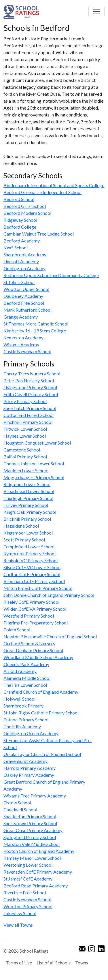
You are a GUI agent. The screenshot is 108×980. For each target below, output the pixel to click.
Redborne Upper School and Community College (51, 275)
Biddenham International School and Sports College (54, 185)
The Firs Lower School (25, 685)
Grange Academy (21, 317)
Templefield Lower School (29, 547)
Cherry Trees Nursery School (32, 374)
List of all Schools (54, 963)
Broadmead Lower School (29, 491)
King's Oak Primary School (30, 512)
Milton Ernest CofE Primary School (38, 588)
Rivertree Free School (25, 892)
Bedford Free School (24, 303)
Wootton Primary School (28, 906)
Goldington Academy (24, 268)
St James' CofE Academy (28, 879)
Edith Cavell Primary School (31, 394)
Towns (82, 963)
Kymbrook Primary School (30, 553)
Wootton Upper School (26, 289)
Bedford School (19, 199)
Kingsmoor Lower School (28, 533)
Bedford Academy (22, 241)
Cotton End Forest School (29, 415)
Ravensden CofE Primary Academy (38, 872)
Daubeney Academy (23, 296)
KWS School (16, 248)
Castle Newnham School (27, 351)
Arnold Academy (20, 671)
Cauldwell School (20, 809)
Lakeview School (20, 913)
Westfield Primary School (29, 616)
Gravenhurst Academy (25, 761)
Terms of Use (19, 963)
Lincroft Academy (21, 261)
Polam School (17, 630)
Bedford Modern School (27, 213)
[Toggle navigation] (96, 12)
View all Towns (18, 925)
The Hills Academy (22, 726)
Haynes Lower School (25, 436)
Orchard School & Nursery (29, 643)
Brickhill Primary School (27, 519)
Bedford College (20, 227)
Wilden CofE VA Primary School (35, 609)
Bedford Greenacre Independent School (42, 192)
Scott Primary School (24, 540)
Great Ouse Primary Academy (33, 830)
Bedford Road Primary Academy (36, 886)
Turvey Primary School (26, 505)
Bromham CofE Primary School (34, 581)
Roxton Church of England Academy (39, 851)
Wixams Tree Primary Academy (35, 796)
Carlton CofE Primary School (32, 574)
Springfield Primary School (30, 837)
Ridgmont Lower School (27, 484)
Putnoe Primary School (26, 720)
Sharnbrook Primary (23, 706)
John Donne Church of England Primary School (49, 595)
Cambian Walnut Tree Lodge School (39, 234)
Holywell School (19, 699)
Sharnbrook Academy (25, 254)
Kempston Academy (23, 337)
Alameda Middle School (27, 678)
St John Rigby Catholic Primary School (41, 713)
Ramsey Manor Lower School (32, 858)
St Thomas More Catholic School (36, 324)
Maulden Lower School (26, 470)
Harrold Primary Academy (30, 768)
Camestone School (22, 450)
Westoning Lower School (28, 865)
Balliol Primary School (25, 457)
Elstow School (17, 803)
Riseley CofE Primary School (31, 602)
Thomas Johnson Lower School (34, 463)
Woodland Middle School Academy (38, 657)
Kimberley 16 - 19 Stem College (35, 331)
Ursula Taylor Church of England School (42, 754)
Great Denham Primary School (33, 650)
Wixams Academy (21, 344)
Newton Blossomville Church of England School (50, 636)
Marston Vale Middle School (32, 844)
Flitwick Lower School (25, 429)
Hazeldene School (21, 526)
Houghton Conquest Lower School (37, 443)
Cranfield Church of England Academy (41, 692)
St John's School (19, 282)
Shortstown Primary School (30, 823)
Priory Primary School (25, 401)
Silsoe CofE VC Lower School (32, 567)
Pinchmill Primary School (28, 422)
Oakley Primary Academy (29, 775)
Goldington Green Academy (31, 733)
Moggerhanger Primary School (34, 477)
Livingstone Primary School (30, 387)
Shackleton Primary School (30, 816)
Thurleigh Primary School (28, 498)
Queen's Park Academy (26, 664)
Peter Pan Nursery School (29, 380)
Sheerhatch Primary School (30, 408)
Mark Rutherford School (28, 310)
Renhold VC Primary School (31, 560)
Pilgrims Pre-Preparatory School (36, 623)
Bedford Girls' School (25, 206)
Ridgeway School (20, 220)
